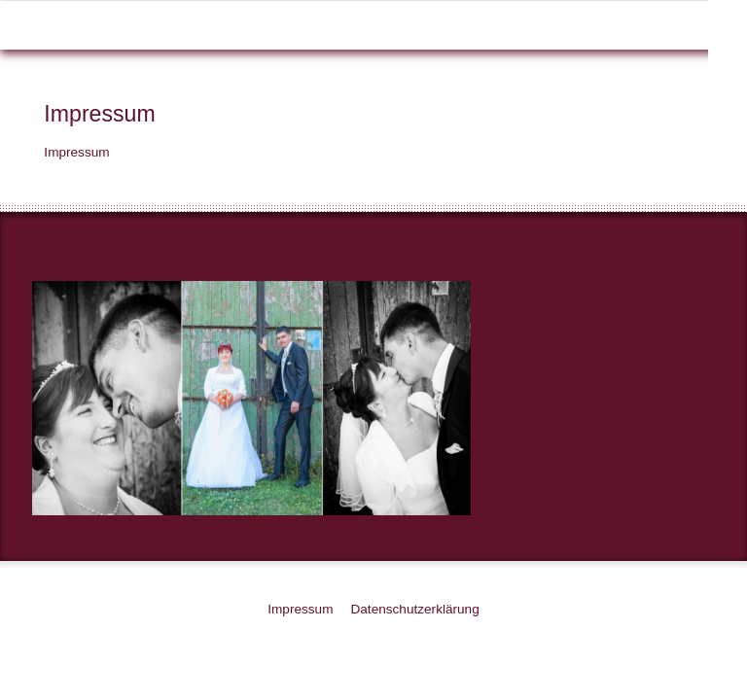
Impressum (300, 609)
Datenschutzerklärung (414, 609)
